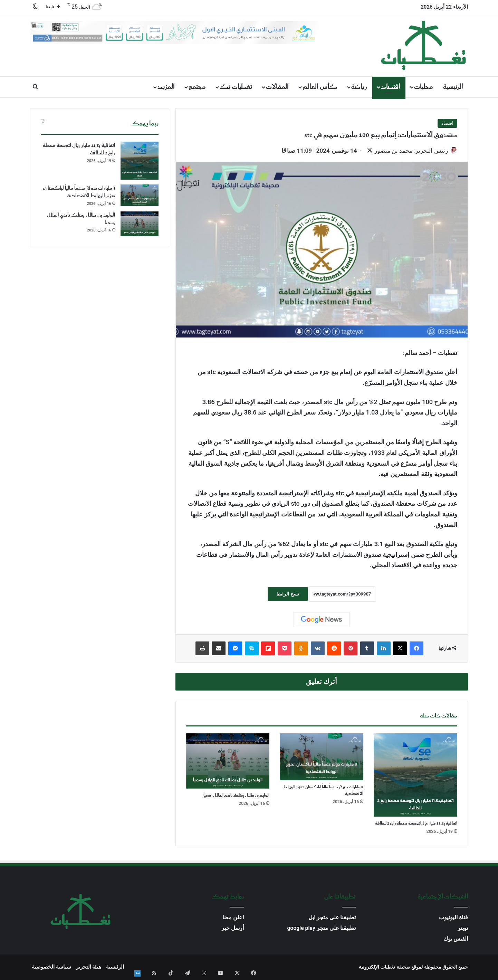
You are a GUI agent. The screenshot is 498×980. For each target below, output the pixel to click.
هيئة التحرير (89, 968)
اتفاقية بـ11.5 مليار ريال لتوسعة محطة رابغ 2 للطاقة (416, 824)
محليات (424, 87)
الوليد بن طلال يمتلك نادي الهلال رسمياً (236, 796)
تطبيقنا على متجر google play (321, 929)
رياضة (359, 87)
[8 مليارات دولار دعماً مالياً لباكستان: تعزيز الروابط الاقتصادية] (322, 758)
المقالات (277, 87)
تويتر (463, 929)
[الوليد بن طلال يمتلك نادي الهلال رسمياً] (228, 762)
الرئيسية (453, 87)
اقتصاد (391, 87)
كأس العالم (320, 87)
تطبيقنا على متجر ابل (332, 918)
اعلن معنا (233, 918)
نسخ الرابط (288, 594)
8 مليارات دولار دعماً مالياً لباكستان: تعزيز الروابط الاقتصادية (323, 791)
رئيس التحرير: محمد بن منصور (408, 151)
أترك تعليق (322, 682)
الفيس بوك (456, 939)
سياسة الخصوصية (51, 968)
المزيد (166, 87)
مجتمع (197, 87)
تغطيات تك (236, 87)
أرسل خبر (233, 929)
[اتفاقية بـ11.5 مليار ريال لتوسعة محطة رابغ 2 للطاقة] (415, 776)
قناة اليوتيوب (453, 918)
